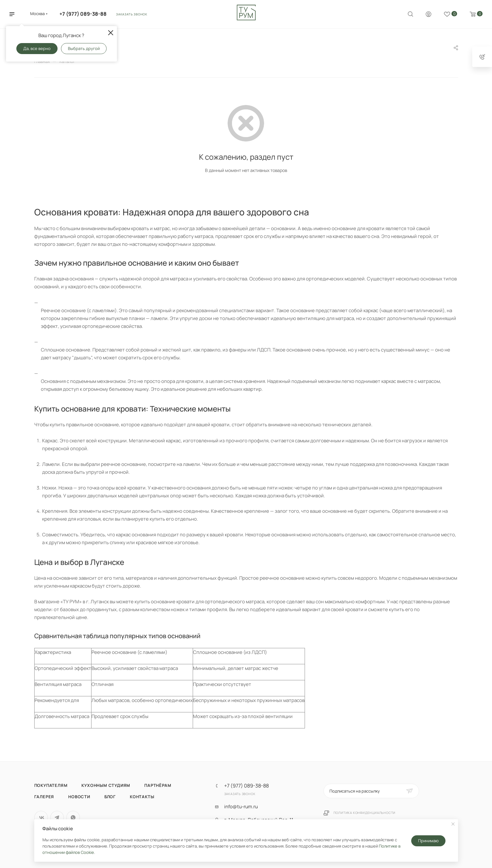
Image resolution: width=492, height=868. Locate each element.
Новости (79, 797)
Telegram (57, 818)
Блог (110, 797)
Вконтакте (41, 818)
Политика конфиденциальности (365, 813)
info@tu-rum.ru (241, 807)
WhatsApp (73, 818)
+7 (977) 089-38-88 (83, 14)
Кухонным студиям (106, 785)
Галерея (44, 797)
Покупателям (51, 785)
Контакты (142, 797)
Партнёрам (158, 785)
